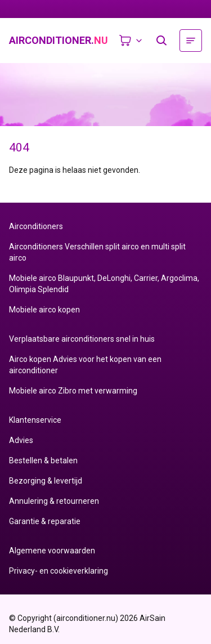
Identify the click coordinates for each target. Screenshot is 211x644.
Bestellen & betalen (43, 460)
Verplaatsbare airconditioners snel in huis (82, 339)
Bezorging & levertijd (46, 481)
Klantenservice (35, 420)
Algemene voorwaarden (52, 551)
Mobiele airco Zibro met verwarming (73, 391)
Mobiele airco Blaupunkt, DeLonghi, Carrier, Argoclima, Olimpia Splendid (104, 284)
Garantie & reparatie (45, 521)
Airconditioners (36, 226)
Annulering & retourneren (54, 501)
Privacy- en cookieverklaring (59, 571)
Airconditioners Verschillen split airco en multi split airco (97, 252)
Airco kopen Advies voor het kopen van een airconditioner (85, 365)
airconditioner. (59, 41)
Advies (21, 440)
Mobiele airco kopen (44, 310)
